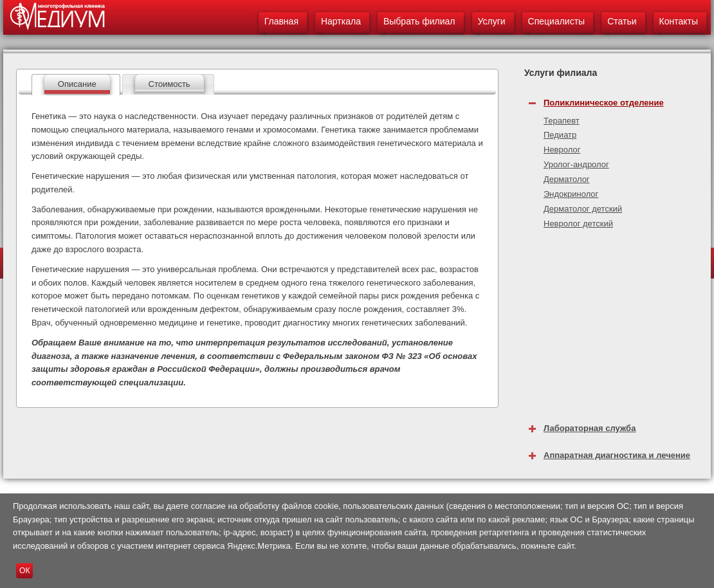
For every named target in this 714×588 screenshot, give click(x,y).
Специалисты (557, 21)
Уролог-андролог (576, 164)
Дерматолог (567, 179)
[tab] (76, 85)
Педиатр (560, 135)
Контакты (679, 21)
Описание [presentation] (77, 84)
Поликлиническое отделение (604, 103)
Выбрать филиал (419, 21)
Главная (281, 21)
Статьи (622, 21)
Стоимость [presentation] (169, 84)
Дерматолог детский (583, 209)
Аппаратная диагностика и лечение (617, 455)
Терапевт (562, 121)
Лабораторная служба (590, 428)
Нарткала (341, 21)
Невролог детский (578, 224)
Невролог (562, 150)
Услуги (492, 21)
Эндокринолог (571, 194)
